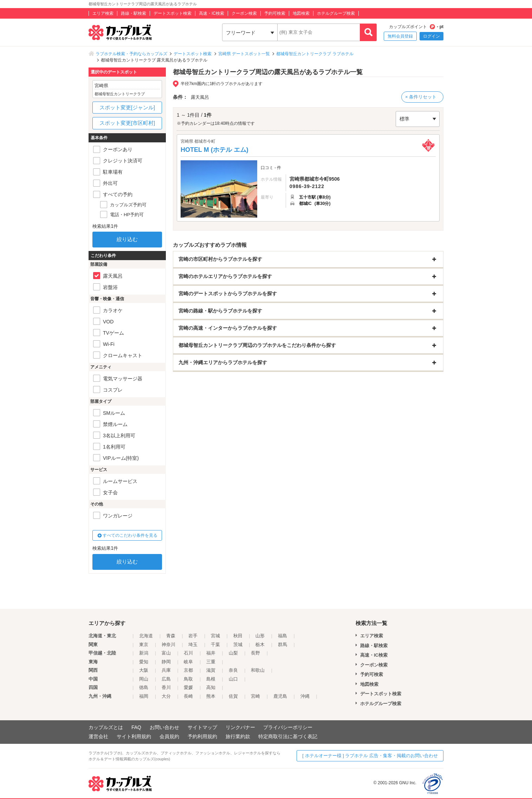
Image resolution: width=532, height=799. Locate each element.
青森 (171, 636)
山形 (260, 636)
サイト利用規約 (134, 736)
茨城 (238, 645)
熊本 (211, 696)
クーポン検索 (244, 13)
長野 (255, 653)
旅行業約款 (238, 736)
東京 (144, 645)
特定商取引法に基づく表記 (288, 736)
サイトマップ (202, 727)
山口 (233, 679)
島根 (211, 679)
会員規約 (169, 736)
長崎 (188, 696)
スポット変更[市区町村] (127, 123)
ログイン (432, 36)
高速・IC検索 (212, 13)
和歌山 (258, 670)
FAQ (136, 727)
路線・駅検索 (134, 13)
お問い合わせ (164, 727)
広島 (166, 679)
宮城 (215, 636)
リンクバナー (240, 727)
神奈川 (168, 645)
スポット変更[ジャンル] (127, 107)
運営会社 (98, 736)
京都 (188, 670)
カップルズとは (106, 727)
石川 (188, 653)
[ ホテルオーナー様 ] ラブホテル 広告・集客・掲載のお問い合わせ (370, 756)
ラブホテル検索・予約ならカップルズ (131, 54)
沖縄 (305, 696)
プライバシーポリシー (288, 727)
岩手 (193, 636)
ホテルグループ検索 (336, 13)
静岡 (166, 662)
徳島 (144, 687)
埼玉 (193, 645)
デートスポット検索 (173, 13)
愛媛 (188, 687)
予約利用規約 (202, 736)
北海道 (146, 636)
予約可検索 (275, 13)
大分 (166, 696)
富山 (166, 653)
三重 (211, 662)
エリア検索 (103, 13)
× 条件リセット (421, 97)
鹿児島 (280, 696)
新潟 (144, 653)
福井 (211, 653)
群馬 (283, 645)
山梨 (233, 653)
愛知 (144, 662)
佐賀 (233, 696)
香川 (166, 687)
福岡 (144, 696)
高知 (211, 687)
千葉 (215, 645)
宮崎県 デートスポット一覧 (244, 54)
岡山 (144, 679)
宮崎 (255, 696)
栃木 (260, 645)
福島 (283, 636)
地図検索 (301, 13)
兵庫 (166, 670)
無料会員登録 (400, 36)
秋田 (238, 636)
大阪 (144, 670)
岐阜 (188, 662)
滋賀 (211, 670)
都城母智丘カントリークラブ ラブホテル (315, 54)
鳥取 (188, 679)
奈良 (233, 670)
